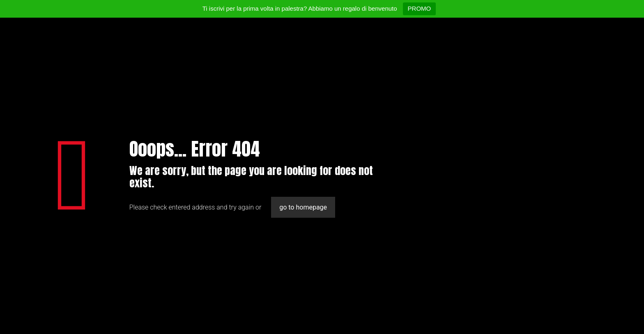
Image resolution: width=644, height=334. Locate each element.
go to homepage (303, 207)
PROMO (420, 8)
